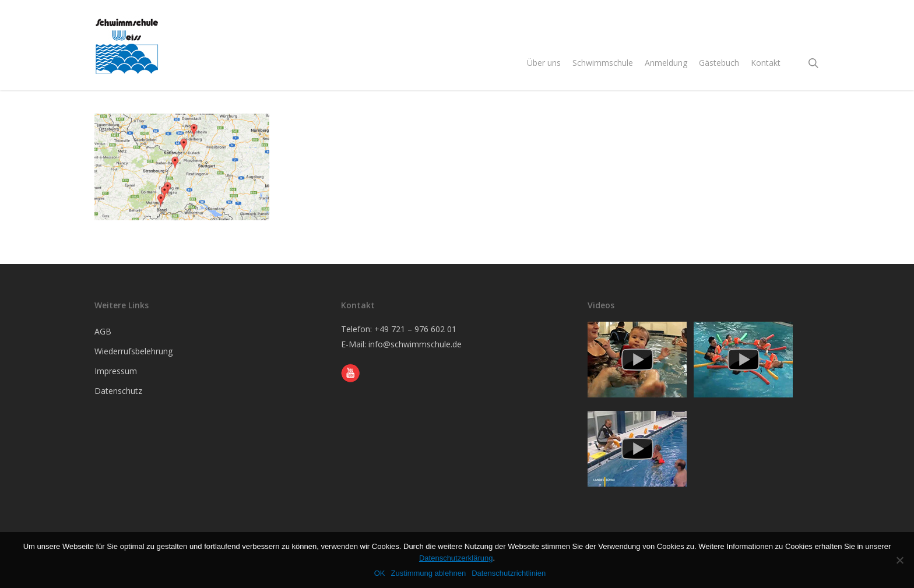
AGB (103, 331)
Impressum (116, 371)
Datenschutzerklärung (456, 558)
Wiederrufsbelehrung (133, 351)
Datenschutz (118, 391)
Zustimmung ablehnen (428, 573)
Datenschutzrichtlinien (509, 573)
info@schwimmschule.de (415, 344)
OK (380, 573)
